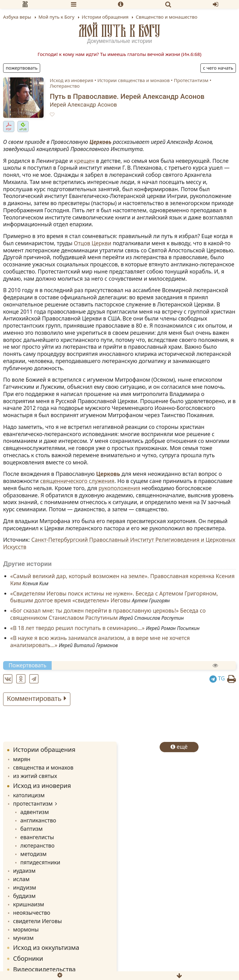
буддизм (24, 896)
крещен (84, 161)
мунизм (23, 938)
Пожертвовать (22, 68)
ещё (179, 747)
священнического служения (77, 481)
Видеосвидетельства (44, 969)
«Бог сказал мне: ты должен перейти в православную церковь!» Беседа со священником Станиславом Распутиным (108, 614)
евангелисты (37, 837)
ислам (21, 879)
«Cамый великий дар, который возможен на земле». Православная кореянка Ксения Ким (122, 580)
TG (217, 678)
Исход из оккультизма (46, 948)
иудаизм (24, 871)
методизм (33, 854)
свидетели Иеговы (37, 921)
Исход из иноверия (72, 80)
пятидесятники (40, 862)
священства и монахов (43, 767)
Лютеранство (65, 86)
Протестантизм (191, 80)
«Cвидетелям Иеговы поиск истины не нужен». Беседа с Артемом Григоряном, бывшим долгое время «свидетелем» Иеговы (114, 597)
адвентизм (35, 812)
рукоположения (119, 488)
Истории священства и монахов (134, 80)
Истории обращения (44, 750)
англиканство (38, 820)
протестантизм (33, 803)
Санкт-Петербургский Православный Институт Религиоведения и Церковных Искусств (119, 543)
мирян (22, 759)
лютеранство (37, 845)
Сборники (28, 958)
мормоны (26, 929)
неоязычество (32, 913)
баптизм (31, 829)
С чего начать (218, 68)
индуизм (25, 887)
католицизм (29, 795)
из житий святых (35, 776)
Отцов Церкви (92, 243)
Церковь (100, 142)
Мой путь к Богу (119, 31)
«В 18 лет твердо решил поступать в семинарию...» (77, 628)
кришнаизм (29, 904)
